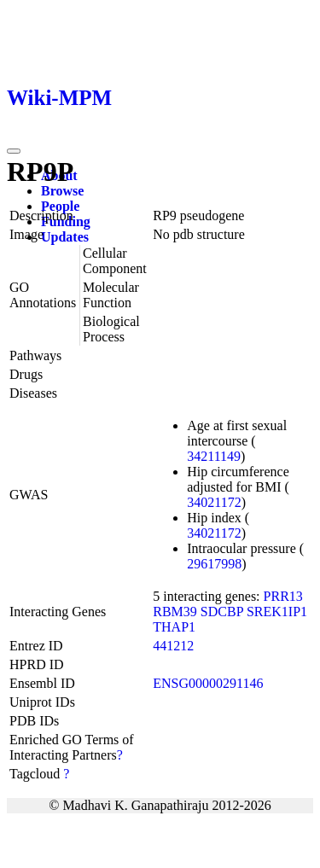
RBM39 (175, 612)
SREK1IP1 (277, 612)
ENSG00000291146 (208, 683)
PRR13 (283, 596)
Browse (62, 191)
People (60, 206)
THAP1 (174, 627)
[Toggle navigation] (14, 151)
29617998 (214, 564)
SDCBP (222, 612)
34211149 (214, 456)
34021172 (214, 502)
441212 (173, 646)
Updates (65, 237)
